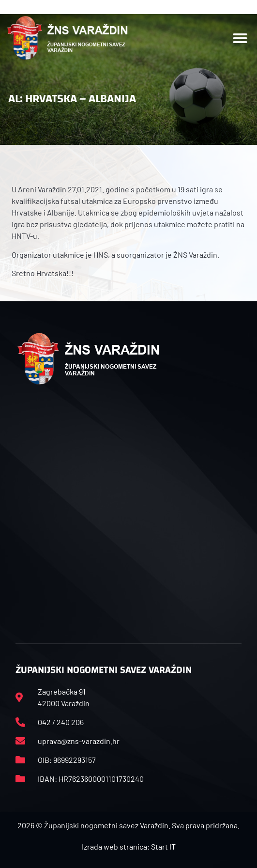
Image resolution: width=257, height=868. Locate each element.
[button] (240, 38)
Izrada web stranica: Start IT (129, 846)
